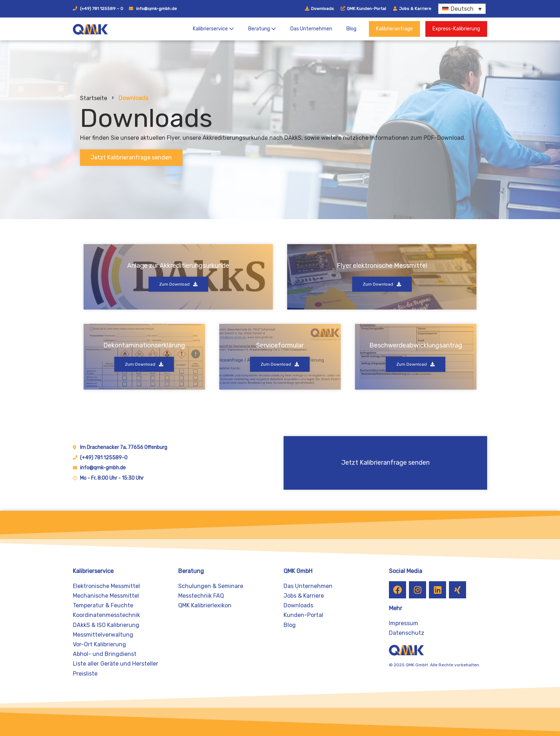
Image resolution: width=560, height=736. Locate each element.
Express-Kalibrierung (456, 29)
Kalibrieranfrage (394, 29)
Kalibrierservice (213, 29)
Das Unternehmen (311, 29)
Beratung (262, 29)
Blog (351, 29)
